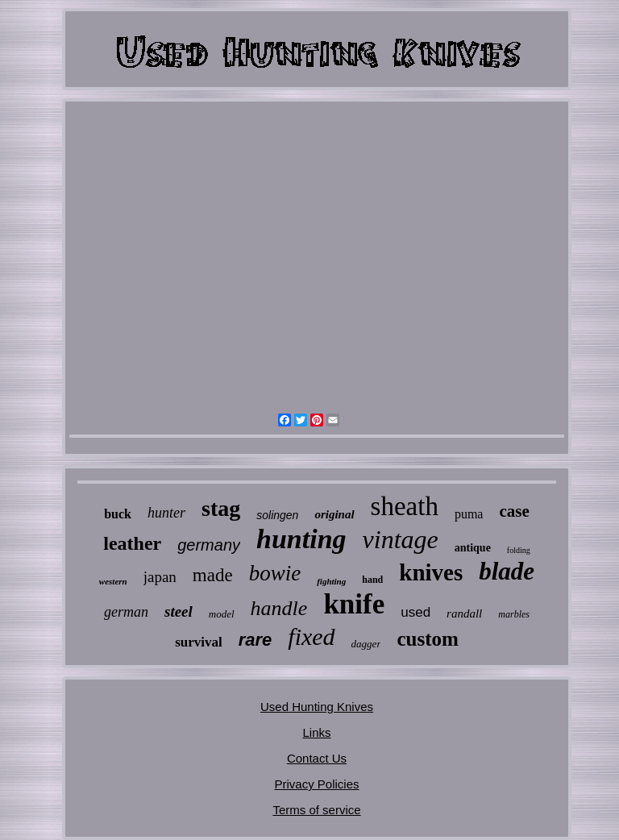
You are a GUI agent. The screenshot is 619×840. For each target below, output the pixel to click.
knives (431, 572)
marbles (514, 614)
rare (255, 640)
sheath (405, 506)
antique (473, 548)
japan (160, 577)
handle (279, 608)
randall (464, 613)
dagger (366, 644)
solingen (277, 515)
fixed (311, 636)
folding (519, 550)
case (514, 511)
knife (354, 604)
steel (179, 611)
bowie (275, 573)
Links (316, 732)
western (113, 581)
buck (118, 514)
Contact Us (317, 758)
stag (221, 508)
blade (507, 571)
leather (132, 543)
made (213, 575)
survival (199, 642)
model (222, 614)
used (415, 612)
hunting (301, 539)
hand (372, 580)
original (334, 514)
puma (469, 514)
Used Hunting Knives (317, 707)
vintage (401, 539)
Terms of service (316, 810)
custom (427, 639)
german (126, 612)
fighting (331, 581)
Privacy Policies (316, 784)
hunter (166, 513)
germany (209, 545)
